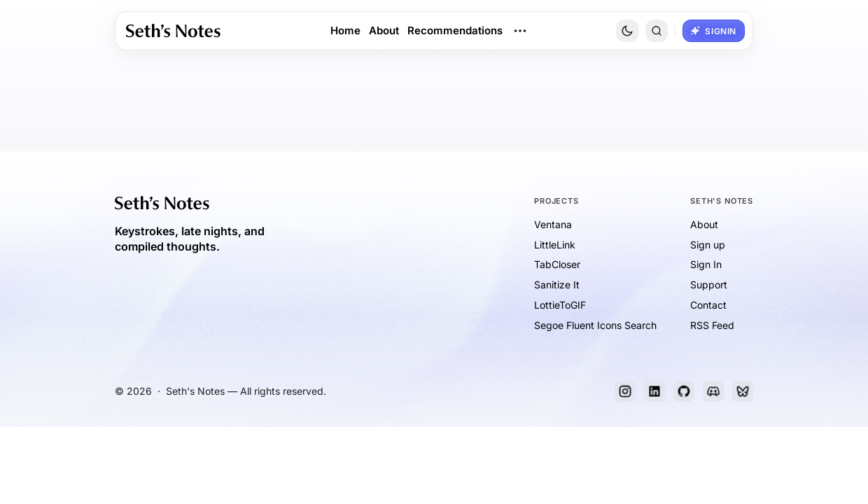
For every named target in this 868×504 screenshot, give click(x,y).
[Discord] (713, 391)
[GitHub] (684, 391)
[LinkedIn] (654, 391)
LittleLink (555, 245)
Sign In (706, 264)
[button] (657, 31)
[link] (173, 31)
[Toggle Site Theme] (627, 31)
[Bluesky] (743, 391)
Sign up (708, 245)
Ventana (553, 224)
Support (709, 285)
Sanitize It (557, 285)
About (384, 30)
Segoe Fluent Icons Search (595, 325)
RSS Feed (712, 325)
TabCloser (557, 264)
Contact (708, 305)
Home (345, 30)
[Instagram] (625, 391)
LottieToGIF (560, 305)
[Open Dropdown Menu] (520, 31)
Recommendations (455, 30)
